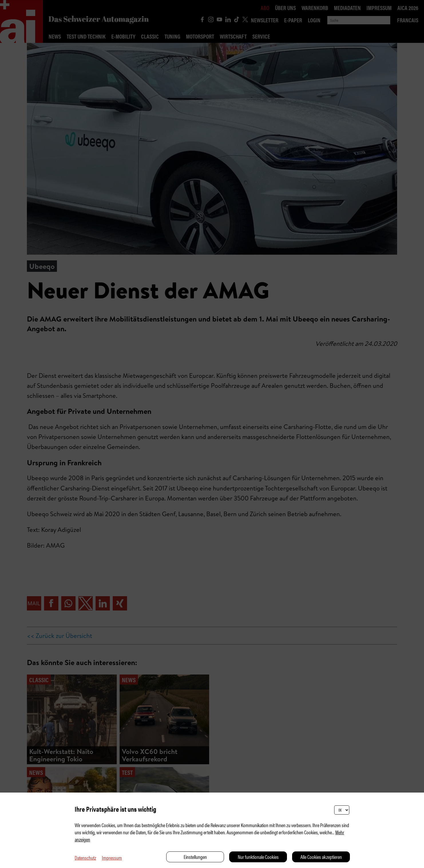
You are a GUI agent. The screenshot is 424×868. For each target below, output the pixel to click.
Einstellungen (195, 857)
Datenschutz (85, 858)
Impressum (112, 858)
